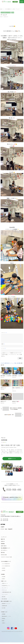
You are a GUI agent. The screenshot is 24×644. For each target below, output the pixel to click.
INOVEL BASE (4, 556)
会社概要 (3, 576)
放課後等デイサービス (6, 605)
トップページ (4, 538)
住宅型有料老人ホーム (6, 587)
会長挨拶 (3, 570)
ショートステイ (5, 596)
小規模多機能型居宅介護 (6, 594)
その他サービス (4, 613)
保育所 (3, 622)
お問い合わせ (4, 547)
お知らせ (3, 543)
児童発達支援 (4, 607)
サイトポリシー (4, 552)
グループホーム (5, 589)
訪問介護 (3, 598)
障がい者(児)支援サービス (6, 603)
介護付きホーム (5, 585)
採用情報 (3, 545)
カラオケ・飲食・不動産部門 (6, 531)
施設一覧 (3, 541)
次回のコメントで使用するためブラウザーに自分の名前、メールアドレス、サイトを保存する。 (12, 356)
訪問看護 (3, 616)
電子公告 (3, 554)
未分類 (13, 12)
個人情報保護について (5, 550)
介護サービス (4, 583)
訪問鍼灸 (3, 620)
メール (4, 350)
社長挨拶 (3, 572)
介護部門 (2, 528)
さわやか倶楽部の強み (6, 567)
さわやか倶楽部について (6, 563)
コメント (4, 332)
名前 (3, 345)
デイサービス (4, 592)
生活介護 (3, 609)
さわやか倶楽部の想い (6, 565)
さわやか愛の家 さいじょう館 (6, 12)
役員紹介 (3, 580)
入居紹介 (3, 624)
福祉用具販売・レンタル (6, 618)
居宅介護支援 (4, 600)
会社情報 (3, 578)
